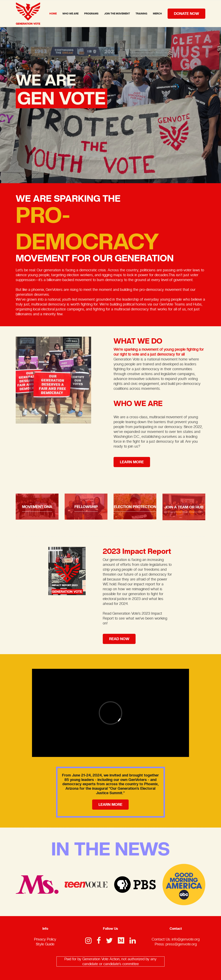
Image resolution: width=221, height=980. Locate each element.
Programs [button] (91, 14)
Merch (157, 14)
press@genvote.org (181, 944)
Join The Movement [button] (117, 14)
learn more (132, 462)
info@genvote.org (186, 939)
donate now (186, 14)
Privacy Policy (45, 939)
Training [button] (141, 14)
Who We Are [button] (70, 14)
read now (119, 639)
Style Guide (45, 944)
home (53, 14)
